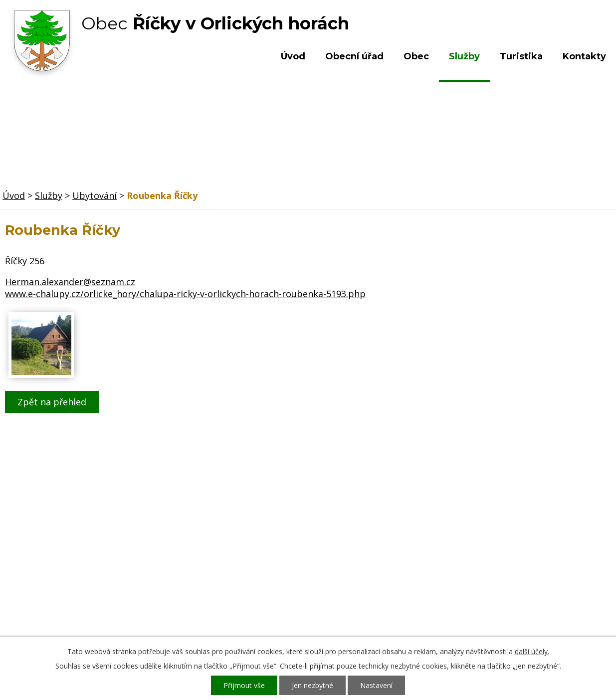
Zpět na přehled (52, 402)
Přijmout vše (244, 685)
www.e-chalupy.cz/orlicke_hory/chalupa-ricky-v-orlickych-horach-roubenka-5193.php (185, 294)
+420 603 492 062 (245, 568)
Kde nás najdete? (512, 558)
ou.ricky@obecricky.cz (288, 597)
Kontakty (584, 56)
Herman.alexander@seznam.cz (70, 282)
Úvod (293, 56)
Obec (416, 56)
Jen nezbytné (312, 685)
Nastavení (376, 685)
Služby (464, 56)
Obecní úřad (354, 56)
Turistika (521, 56)
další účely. (532, 651)
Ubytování (95, 195)
